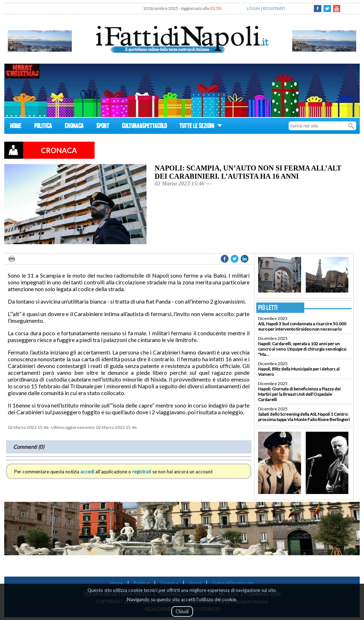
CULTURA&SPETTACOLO (144, 127)
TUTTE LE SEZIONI (201, 127)
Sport (195, 583)
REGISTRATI (274, 8)
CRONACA (74, 127)
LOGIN (253, 8)
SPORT (103, 127)
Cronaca (169, 583)
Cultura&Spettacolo (233, 583)
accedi (87, 472)
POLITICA (43, 127)
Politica (141, 583)
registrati (142, 472)
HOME (16, 127)
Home (116, 583)
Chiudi (182, 611)
